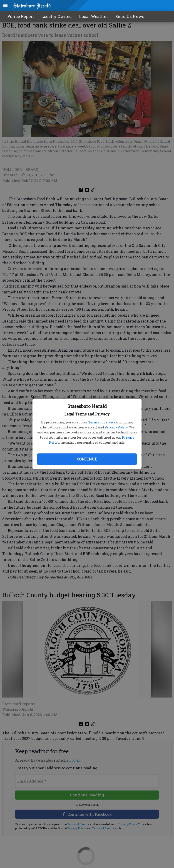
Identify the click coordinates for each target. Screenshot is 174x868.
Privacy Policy (116, 427)
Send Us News (130, 16)
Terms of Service (102, 422)
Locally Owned (57, 16)
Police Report (21, 16)
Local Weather (94, 16)
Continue (87, 459)
